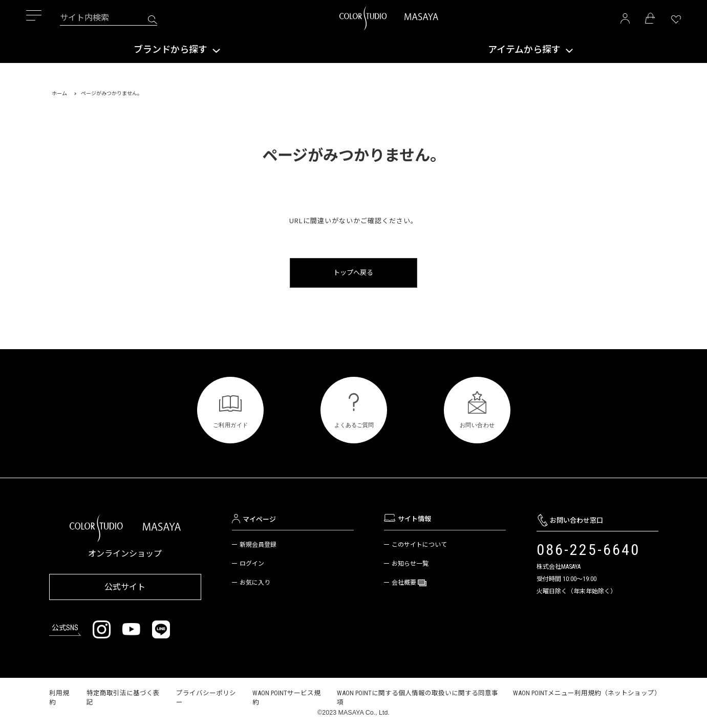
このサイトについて (419, 545)
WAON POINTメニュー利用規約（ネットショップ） (587, 692)
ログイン (252, 564)
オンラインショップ (125, 554)
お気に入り (255, 583)
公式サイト (125, 586)
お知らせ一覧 (410, 564)
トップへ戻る (354, 273)
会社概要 (405, 583)
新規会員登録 (258, 545)
